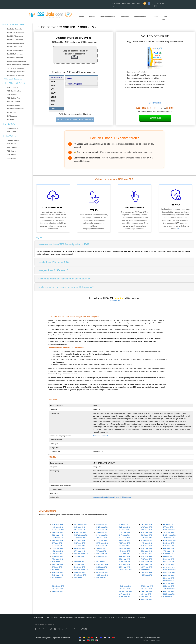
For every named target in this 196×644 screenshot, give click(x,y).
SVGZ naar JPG (80, 575)
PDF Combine (12, 87)
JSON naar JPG (80, 538)
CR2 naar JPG (102, 570)
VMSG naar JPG (125, 597)
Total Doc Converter (15, 40)
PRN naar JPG (102, 524)
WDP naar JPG (147, 527)
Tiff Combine (12, 116)
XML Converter (130, 617)
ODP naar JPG (102, 572)
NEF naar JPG (102, 562)
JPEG (54, 97)
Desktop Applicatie (108, 16)
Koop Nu (155, 118)
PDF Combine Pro (14, 91)
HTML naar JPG (80, 532)
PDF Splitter (12, 95)
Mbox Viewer (12, 147)
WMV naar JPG (147, 562)
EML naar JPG (57, 554)
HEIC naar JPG (124, 551)
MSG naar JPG (57, 556)
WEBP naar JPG (58, 578)
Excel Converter (117, 617)
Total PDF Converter (15, 36)
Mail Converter (79, 617)
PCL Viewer (12, 151)
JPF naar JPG (57, 543)
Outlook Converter (66, 617)
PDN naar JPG (80, 548)
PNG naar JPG (102, 527)
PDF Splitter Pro (13, 98)
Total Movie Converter (13, 79)
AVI (53, 89)
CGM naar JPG (147, 535)
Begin (81, 16)
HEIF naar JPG (124, 554)
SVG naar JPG (146, 538)
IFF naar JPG (168, 527)
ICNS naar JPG (147, 540)
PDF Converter (53, 617)
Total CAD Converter (15, 47)
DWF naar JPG (80, 530)
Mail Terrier (11, 132)
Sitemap (38, 638)
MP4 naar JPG (57, 540)
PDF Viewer (12, 155)
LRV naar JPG (79, 551)
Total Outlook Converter (16, 61)
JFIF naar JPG (80, 546)
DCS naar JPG (57, 535)
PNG (53, 101)
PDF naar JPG (57, 524)
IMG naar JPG (79, 527)
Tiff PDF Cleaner (13, 102)
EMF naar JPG (102, 556)
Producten (125, 16)
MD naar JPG (146, 594)
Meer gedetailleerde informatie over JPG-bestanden (112, 497)
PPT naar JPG (102, 578)
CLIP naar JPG (57, 548)
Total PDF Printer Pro (15, 109)
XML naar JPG (57, 527)
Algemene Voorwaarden (61, 638)
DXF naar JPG (124, 535)
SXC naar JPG (146, 597)
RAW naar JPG (102, 564)
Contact (155, 16)
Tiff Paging (11, 112)
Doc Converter (91, 617)
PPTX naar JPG (125, 562)
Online (92, 16)
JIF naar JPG (79, 556)
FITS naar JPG (169, 524)
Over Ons (164, 18)
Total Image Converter (16, 72)
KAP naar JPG (146, 530)
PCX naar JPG (169, 543)
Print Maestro (12, 128)
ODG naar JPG (124, 559)
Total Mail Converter (15, 58)
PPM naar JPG (102, 535)
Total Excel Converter (15, 43)
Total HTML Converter (16, 32)
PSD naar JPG (80, 562)
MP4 (53, 81)
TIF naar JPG (101, 551)
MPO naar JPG (102, 543)
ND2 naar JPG (57, 551)
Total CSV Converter (15, 50)
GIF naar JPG (124, 546)
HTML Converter (104, 617)
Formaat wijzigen (75, 84)
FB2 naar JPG (146, 599)
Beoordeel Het (114, 301)
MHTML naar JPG (81, 535)
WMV (53, 93)
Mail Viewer (11, 144)
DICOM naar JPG (81, 524)
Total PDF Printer (14, 105)
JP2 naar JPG (102, 538)
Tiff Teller (11, 120)
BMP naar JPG (102, 530)
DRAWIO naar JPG (81, 554)
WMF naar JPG (124, 543)
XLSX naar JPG (58, 530)
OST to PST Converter (16, 68)
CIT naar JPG (124, 530)
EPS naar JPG (169, 583)
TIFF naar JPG (102, 532)
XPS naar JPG (169, 532)
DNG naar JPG (80, 578)
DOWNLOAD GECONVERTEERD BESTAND (75, 120)
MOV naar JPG (147, 570)
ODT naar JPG (124, 538)
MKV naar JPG (147, 567)
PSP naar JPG (124, 540)
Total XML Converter (15, 54)
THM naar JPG (169, 538)
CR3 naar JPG (146, 524)
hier (178, 229)
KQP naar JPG (146, 532)
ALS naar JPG (102, 540)
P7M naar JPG (57, 559)
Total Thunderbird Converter (18, 65)
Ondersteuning (140, 16)
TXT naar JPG (79, 540)
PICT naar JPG (147, 559)
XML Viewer (12, 158)
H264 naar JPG (58, 538)
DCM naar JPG (124, 532)
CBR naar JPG (146, 591)
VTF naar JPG (57, 532)
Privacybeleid (47, 638)
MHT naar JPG (80, 543)
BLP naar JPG (57, 546)
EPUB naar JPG (147, 586)
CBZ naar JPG (146, 589)
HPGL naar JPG (169, 530)
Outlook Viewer (13, 140)
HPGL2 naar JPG (170, 540)
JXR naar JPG (124, 524)
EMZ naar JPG (124, 527)
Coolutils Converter (15, 29)
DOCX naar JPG (169, 535)
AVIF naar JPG (124, 556)
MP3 (53, 85)
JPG (53, 109)
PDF (53, 105)
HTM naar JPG (124, 589)
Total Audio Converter (16, 75)
